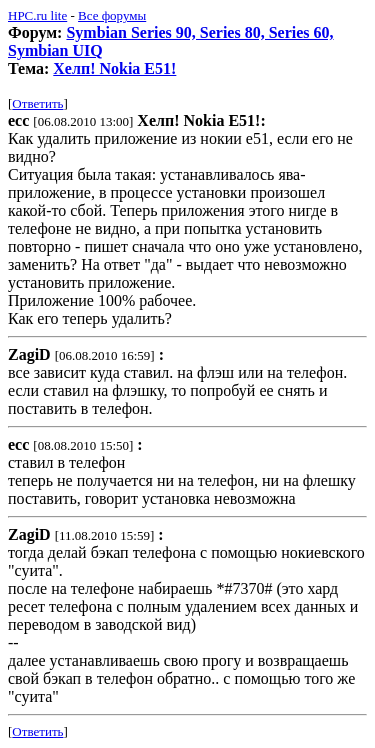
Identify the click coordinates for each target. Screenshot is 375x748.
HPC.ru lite (37, 15)
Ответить (37, 103)
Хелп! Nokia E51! (114, 68)
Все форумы (112, 15)
